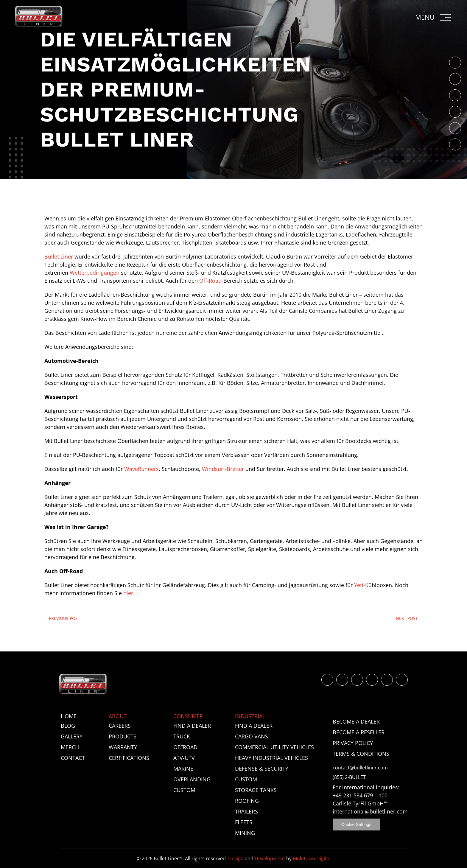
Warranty (123, 747)
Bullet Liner (59, 256)
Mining (245, 833)
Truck (182, 736)
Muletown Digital (312, 858)
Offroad (185, 747)
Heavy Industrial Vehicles (271, 758)
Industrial (250, 716)
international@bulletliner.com (370, 811)
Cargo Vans (252, 736)
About (118, 716)
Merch (70, 747)
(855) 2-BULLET (349, 777)
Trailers (246, 811)
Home (69, 716)
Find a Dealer (192, 726)
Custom (184, 790)
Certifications (129, 758)
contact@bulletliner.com (360, 768)
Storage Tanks (256, 790)
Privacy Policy (353, 743)
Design (236, 858)
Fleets (244, 822)
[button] (434, 17)
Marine (183, 769)
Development (270, 858)
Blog (68, 726)
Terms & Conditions (361, 754)
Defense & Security (262, 769)
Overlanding (192, 779)
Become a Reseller (359, 732)
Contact (73, 758)
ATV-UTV (184, 758)
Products (123, 736)
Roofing (247, 801)
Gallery (72, 736)
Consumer (188, 716)
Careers (120, 726)
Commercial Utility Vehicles (274, 747)
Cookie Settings (356, 825)
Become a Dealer (356, 721)
